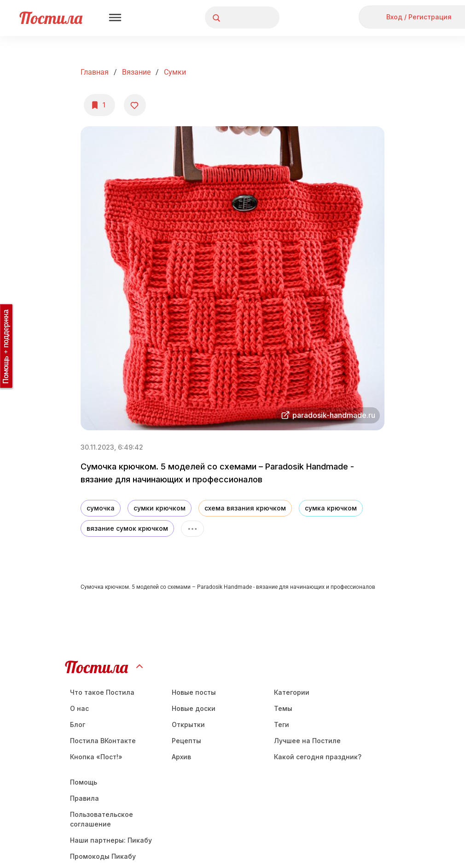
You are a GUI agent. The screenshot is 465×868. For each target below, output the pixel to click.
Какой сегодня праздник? (318, 757)
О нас (79, 708)
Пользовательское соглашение (102, 819)
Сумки (175, 72)
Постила (51, 18)
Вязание (136, 72)
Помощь (84, 782)
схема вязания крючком (245, 508)
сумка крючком (331, 508)
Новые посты (194, 692)
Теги (282, 724)
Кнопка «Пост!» (96, 757)
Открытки (188, 724)
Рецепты (186, 741)
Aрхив (181, 757)
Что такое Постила (102, 692)
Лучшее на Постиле (307, 741)
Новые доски (194, 708)
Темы (283, 708)
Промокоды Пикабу (103, 856)
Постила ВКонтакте (103, 741)
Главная (95, 72)
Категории (292, 692)
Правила (84, 798)
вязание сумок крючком (127, 528)
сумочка (101, 508)
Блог (78, 724)
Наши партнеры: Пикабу (111, 840)
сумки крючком (160, 508)
